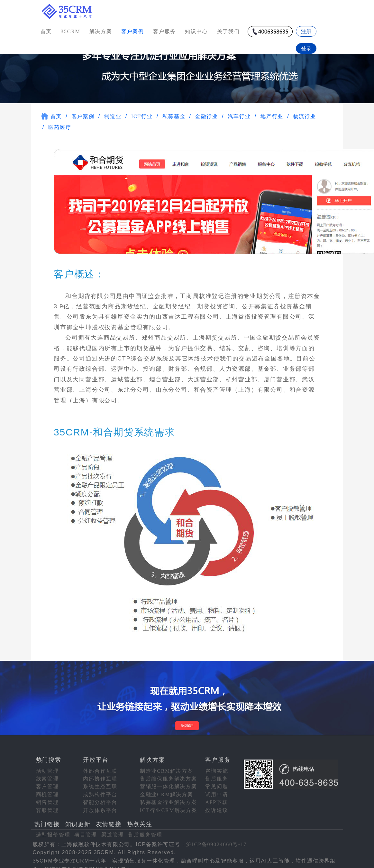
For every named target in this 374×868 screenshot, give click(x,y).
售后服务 (217, 775)
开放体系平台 (100, 806)
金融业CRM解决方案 (167, 791)
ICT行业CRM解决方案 (169, 806)
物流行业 (305, 113)
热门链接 (47, 821)
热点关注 (140, 821)
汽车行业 (239, 113)
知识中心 (196, 31)
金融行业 (207, 113)
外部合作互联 (100, 767)
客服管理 (47, 806)
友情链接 (109, 821)
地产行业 (272, 113)
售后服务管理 (145, 831)
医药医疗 (60, 124)
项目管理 (86, 831)
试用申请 (217, 791)
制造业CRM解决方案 (167, 767)
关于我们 (228, 31)
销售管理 (47, 799)
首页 (46, 31)
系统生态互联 (100, 783)
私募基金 (174, 113)
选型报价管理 (53, 831)
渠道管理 (113, 831)
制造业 (113, 113)
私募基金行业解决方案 (169, 799)
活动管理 (47, 767)
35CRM (71, 31)
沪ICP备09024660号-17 (217, 841)
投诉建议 (217, 806)
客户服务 (164, 31)
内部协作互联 (100, 775)
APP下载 (216, 799)
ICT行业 (142, 113)
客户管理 (47, 783)
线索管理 (47, 775)
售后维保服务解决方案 (169, 775)
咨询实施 (217, 767)
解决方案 (101, 31)
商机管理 (47, 791)
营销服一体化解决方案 (169, 783)
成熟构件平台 (100, 791)
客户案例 (83, 113)
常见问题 (217, 783)
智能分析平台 (100, 799)
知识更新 (78, 821)
